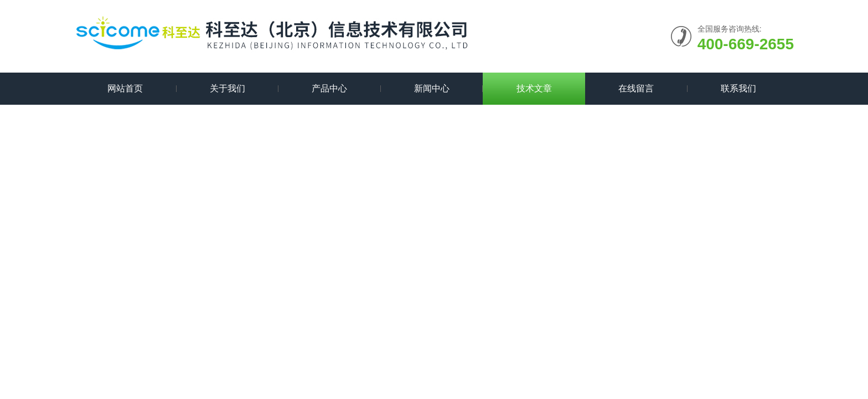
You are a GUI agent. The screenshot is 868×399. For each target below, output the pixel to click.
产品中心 (329, 88)
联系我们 (738, 88)
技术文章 (534, 88)
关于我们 (228, 88)
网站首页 (125, 88)
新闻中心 (432, 88)
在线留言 (636, 88)
